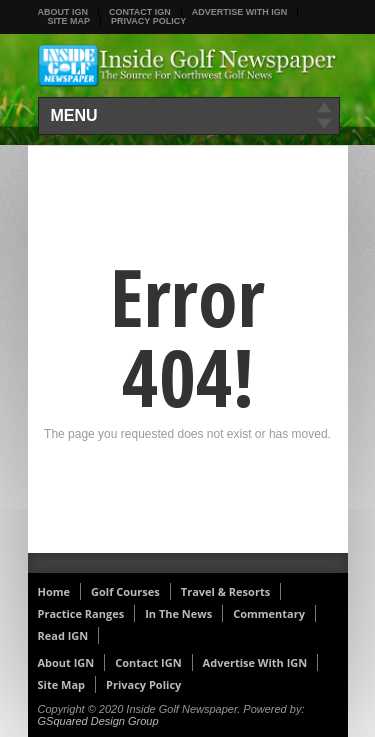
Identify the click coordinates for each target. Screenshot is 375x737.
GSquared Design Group (98, 721)
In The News (178, 613)
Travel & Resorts (225, 591)
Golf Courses (125, 591)
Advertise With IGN (240, 12)
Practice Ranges (81, 613)
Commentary (269, 613)
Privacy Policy (148, 21)
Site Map (69, 21)
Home (54, 591)
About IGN (63, 12)
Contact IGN (140, 12)
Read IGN (63, 635)
